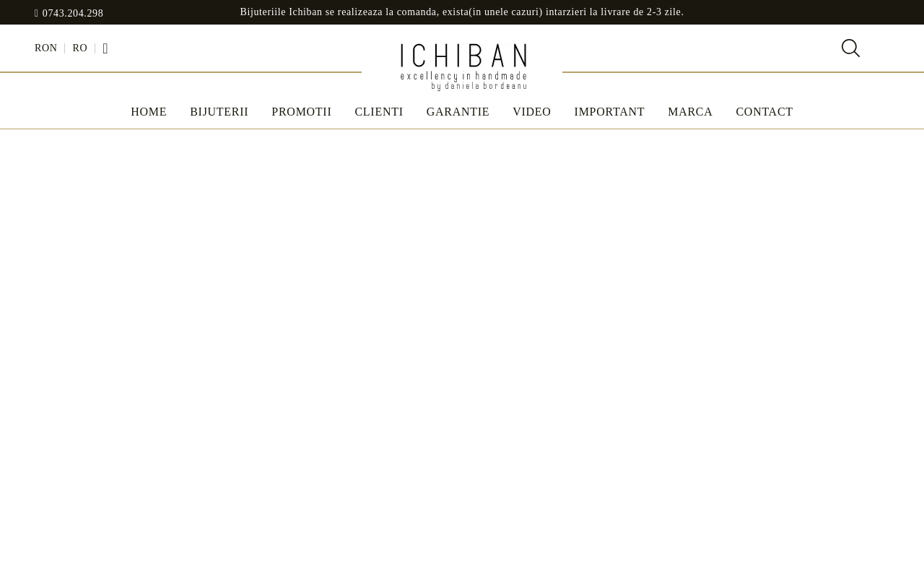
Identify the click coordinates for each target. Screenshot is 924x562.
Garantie (458, 112)
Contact (764, 112)
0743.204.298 (73, 14)
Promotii (301, 112)
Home (149, 112)
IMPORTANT (610, 112)
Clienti (379, 112)
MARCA (690, 112)
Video (532, 112)
